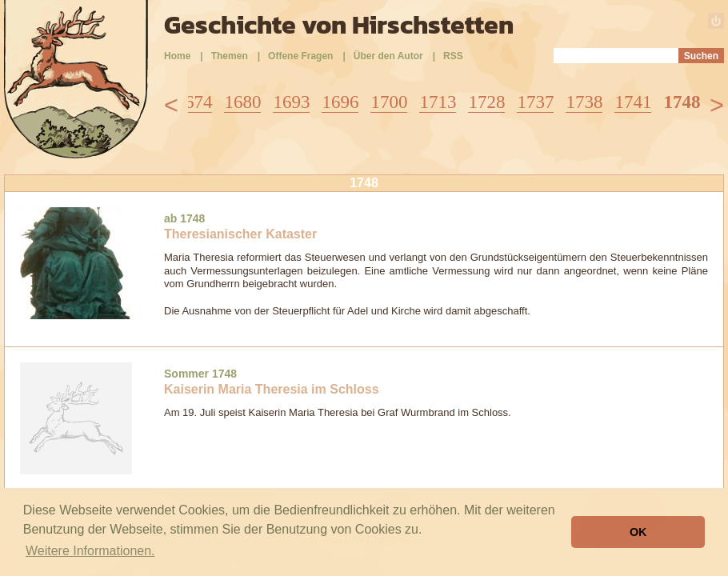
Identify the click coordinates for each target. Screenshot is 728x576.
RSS (453, 56)
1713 (438, 102)
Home (177, 56)
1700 (389, 102)
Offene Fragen (300, 56)
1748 (682, 102)
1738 (584, 102)
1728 (486, 102)
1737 (535, 102)
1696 (340, 102)
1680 (242, 102)
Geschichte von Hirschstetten (339, 25)
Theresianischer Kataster (240, 234)
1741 (633, 102)
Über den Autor (388, 56)
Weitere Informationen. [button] (90, 551)
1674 (194, 102)
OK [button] (638, 532)
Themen (230, 56)
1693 (291, 102)
